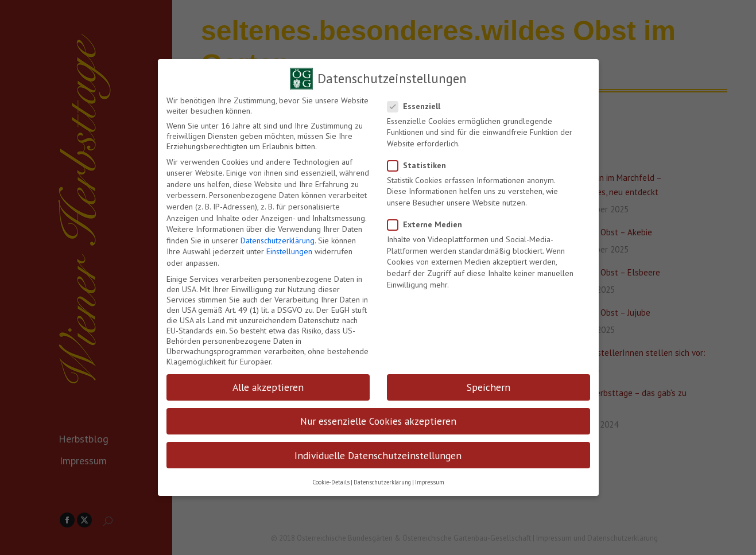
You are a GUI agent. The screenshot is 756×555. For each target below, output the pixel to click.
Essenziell (417, 103)
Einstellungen (289, 248)
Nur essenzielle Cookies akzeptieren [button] (378, 418)
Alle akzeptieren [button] (268, 384)
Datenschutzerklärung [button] (382, 479)
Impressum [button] (430, 479)
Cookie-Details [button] (331, 479)
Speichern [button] (489, 384)
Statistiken (420, 162)
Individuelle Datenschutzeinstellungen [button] (378, 452)
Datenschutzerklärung (278, 237)
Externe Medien (428, 221)
